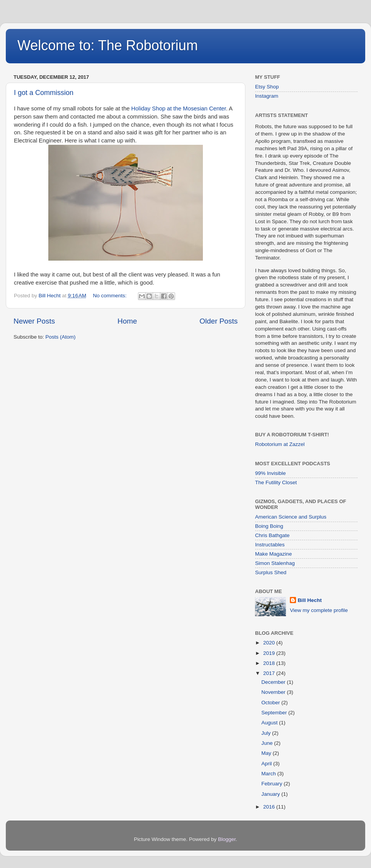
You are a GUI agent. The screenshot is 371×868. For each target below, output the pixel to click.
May (267, 753)
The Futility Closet (276, 482)
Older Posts (219, 321)
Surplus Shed (271, 572)
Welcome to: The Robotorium (108, 45)
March (269, 774)
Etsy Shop (267, 87)
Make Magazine (273, 554)
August (270, 723)
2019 (270, 653)
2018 (270, 663)
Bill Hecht (310, 600)
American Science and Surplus (291, 517)
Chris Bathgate (272, 535)
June (268, 743)
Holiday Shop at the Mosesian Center (179, 108)
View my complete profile (319, 610)
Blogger (227, 839)
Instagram (267, 96)
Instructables (270, 545)
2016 (270, 807)
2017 (270, 673)
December (274, 682)
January (271, 794)
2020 (270, 643)
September (275, 713)
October (271, 703)
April (267, 764)
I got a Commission (44, 93)
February (272, 784)
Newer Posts (34, 321)
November (274, 692)
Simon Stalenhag (275, 563)
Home (127, 321)
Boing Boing (269, 526)
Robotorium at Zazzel (280, 444)
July (267, 733)
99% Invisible (271, 473)
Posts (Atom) (61, 337)
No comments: (111, 296)
